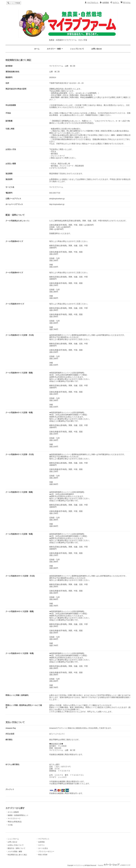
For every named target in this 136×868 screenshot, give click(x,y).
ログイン (116, 3)
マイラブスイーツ (14, 819)
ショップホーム (13, 839)
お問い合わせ (97, 49)
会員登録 (106, 3)
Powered (114, 865)
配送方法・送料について (16, 848)
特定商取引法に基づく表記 (17, 855)
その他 (10, 825)
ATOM (45, 855)
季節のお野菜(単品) (15, 822)
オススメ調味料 (13, 812)
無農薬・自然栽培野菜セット (18, 815)
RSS (40, 855)
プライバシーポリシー (46, 852)
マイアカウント (93, 3)
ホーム (37, 49)
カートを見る (43, 848)
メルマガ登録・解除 (15, 852)
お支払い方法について (16, 845)
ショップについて (77, 49)
